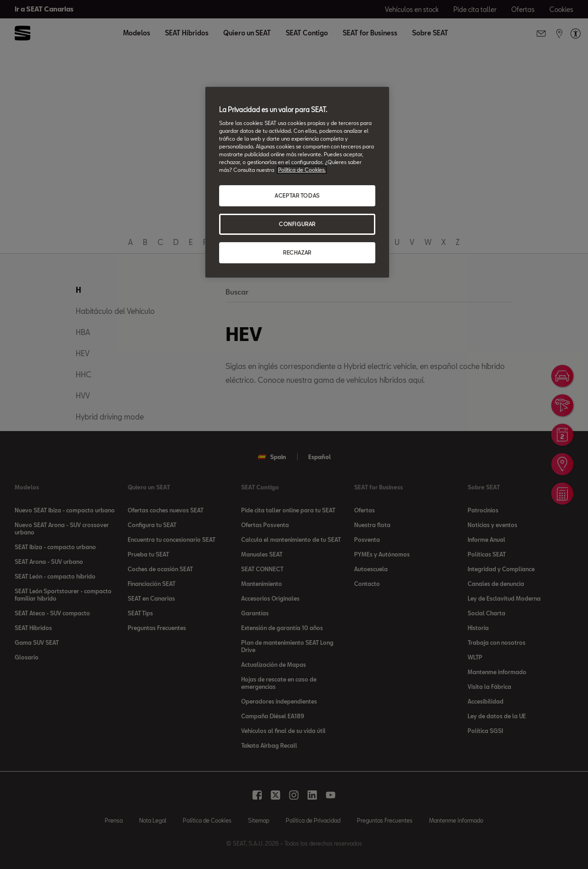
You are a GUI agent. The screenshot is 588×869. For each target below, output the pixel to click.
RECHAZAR (297, 253)
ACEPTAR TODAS (297, 196)
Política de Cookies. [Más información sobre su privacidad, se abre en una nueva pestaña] (302, 170)
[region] (297, 182)
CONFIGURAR (297, 224)
